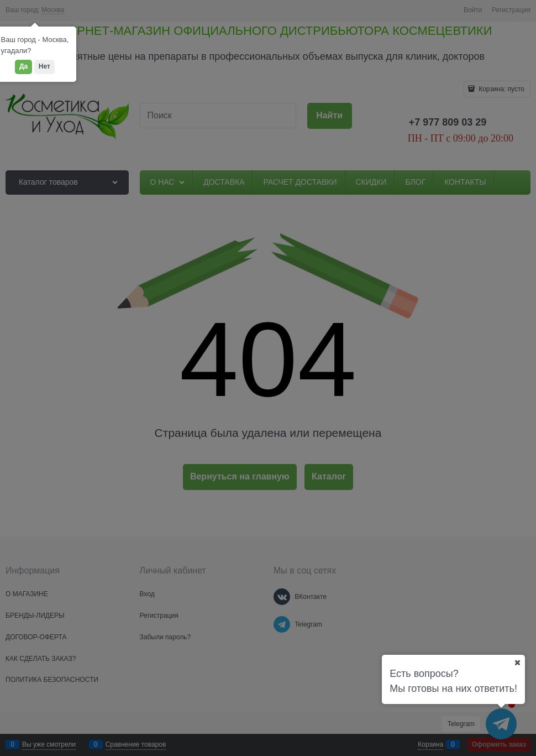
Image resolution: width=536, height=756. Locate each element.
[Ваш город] (517, 663)
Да (23, 66)
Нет (44, 66)
